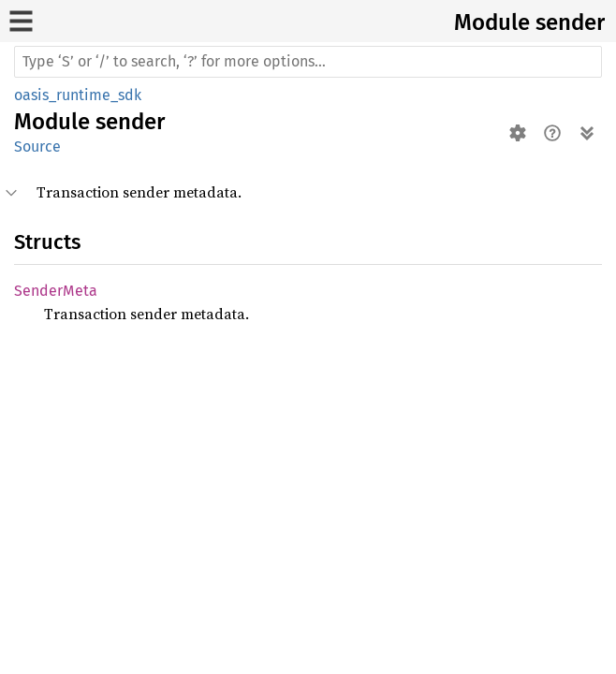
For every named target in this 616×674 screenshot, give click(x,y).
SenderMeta (56, 291)
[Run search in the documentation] (308, 62)
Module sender (529, 22)
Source (37, 147)
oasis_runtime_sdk (78, 95)
